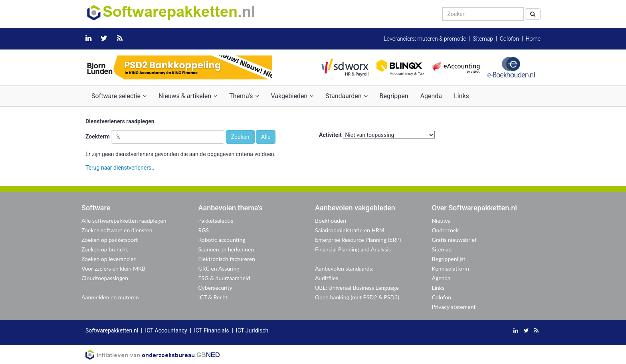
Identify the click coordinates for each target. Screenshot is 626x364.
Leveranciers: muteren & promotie (425, 39)
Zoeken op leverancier (109, 259)
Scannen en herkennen (226, 249)
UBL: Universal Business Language (357, 288)
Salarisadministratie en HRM (350, 230)
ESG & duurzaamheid (224, 278)
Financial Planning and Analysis (353, 249)
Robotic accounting (222, 240)
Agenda (431, 96)
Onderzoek (446, 230)
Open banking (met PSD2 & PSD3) (357, 297)
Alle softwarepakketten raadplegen (124, 221)
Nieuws (441, 221)
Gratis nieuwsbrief (454, 240)
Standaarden (346, 96)
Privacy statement (454, 307)
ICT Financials (211, 330)
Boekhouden (331, 221)
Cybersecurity (215, 288)
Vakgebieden (292, 96)
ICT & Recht (213, 297)
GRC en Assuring (219, 268)
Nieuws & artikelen (188, 96)
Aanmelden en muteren (110, 297)
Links (462, 96)
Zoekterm (98, 136)
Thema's (244, 96)
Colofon (509, 39)
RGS (204, 230)
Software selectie (119, 96)
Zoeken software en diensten (117, 230)
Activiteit (330, 135)
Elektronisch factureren (227, 259)
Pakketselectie (216, 221)
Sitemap (483, 39)
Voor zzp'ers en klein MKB (113, 268)
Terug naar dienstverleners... (121, 168)
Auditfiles (327, 278)
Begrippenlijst (449, 259)
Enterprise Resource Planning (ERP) (358, 240)
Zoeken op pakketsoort (110, 240)
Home (533, 39)
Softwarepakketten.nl (112, 330)
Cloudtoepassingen (105, 278)
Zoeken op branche (105, 249)
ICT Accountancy (166, 330)
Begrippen (394, 96)
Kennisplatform (451, 268)
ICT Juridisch (252, 330)
